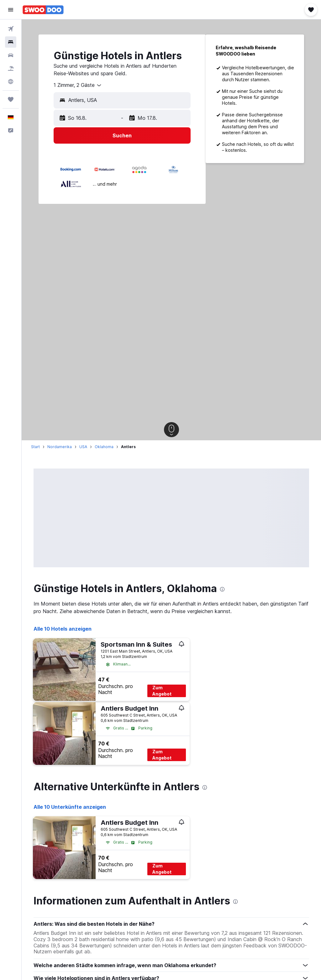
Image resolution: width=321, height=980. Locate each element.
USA (83, 447)
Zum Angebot (162, 691)
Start (35, 447)
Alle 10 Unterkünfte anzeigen (70, 807)
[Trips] (11, 99)
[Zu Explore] (11, 82)
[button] (11, 10)
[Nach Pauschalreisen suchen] (11, 68)
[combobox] (78, 85)
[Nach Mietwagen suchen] (11, 55)
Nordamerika (60, 447)
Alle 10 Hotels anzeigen (63, 629)
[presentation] (222, 589)
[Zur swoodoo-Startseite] (43, 10)
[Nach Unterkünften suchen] (11, 42)
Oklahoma (104, 447)
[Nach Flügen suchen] (11, 29)
